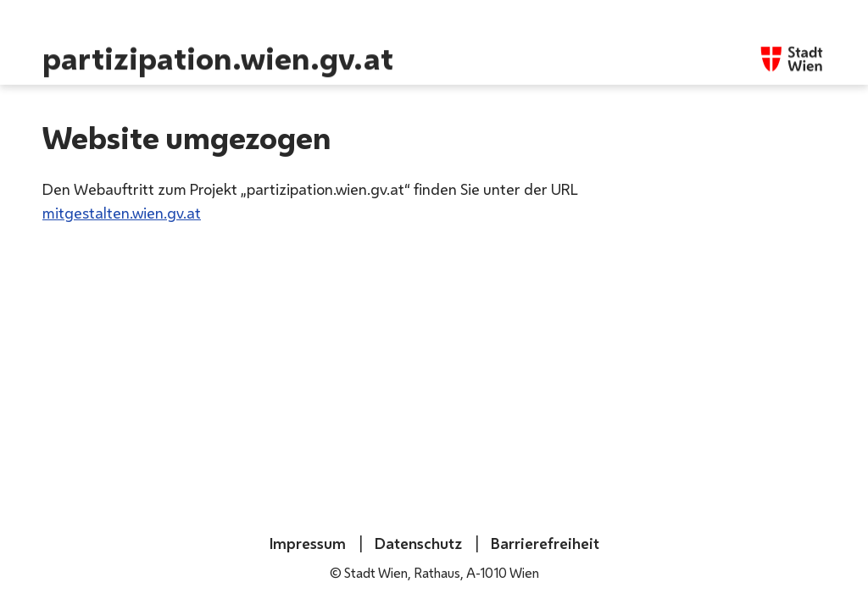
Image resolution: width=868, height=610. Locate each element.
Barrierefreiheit (543, 543)
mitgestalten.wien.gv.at (122, 213)
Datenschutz (417, 543)
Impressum (308, 543)
